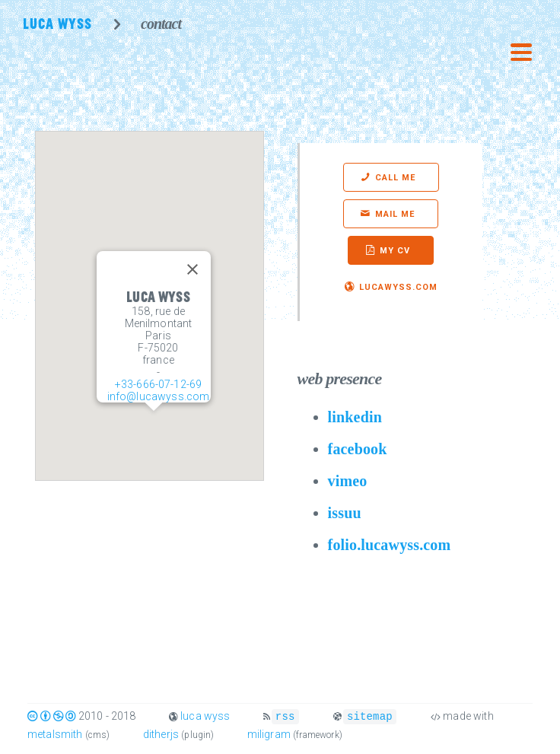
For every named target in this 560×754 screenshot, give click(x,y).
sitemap (370, 716)
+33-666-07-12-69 (159, 384)
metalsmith (55, 733)
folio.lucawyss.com (390, 545)
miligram (269, 733)
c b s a (52, 716)
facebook (358, 449)
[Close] (192, 269)
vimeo (348, 481)
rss (285, 716)
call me (395, 178)
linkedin (355, 417)
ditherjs (161, 733)
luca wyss (204, 716)
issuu (345, 513)
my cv (395, 251)
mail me (395, 214)
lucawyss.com (398, 287)
